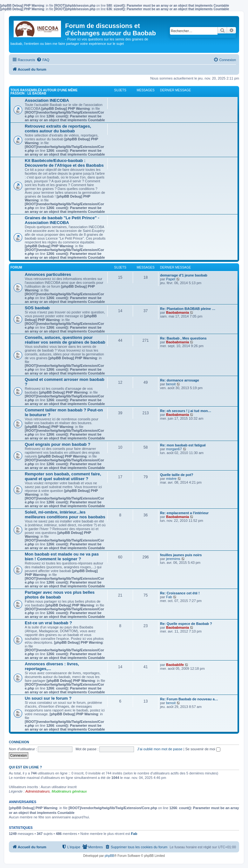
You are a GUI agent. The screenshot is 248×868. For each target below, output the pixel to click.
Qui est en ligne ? (25, 767)
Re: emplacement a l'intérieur (184, 513)
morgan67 (174, 449)
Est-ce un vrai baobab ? (48, 623)
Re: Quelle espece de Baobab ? (186, 624)
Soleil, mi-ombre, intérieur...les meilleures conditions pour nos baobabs (65, 514)
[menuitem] (43, 60)
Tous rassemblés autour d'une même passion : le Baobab (44, 92)
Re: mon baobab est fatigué (183, 445)
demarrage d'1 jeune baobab (184, 275)
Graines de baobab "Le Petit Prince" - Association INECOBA (62, 220)
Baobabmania (178, 312)
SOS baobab (37, 308)
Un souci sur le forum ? (48, 698)
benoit (171, 384)
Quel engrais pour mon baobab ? (58, 444)
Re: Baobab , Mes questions (183, 338)
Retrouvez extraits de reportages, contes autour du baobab (58, 129)
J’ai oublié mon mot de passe (160, 749)
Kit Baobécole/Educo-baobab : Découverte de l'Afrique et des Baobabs (64, 163)
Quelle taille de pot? (177, 475)
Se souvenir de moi (203, 749)
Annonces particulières (48, 274)
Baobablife (175, 665)
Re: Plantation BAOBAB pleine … (188, 309)
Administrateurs (37, 791)
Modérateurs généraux (69, 791)
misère (171, 479)
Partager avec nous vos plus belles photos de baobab (60, 595)
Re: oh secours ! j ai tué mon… (186, 411)
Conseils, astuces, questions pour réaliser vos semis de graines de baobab (65, 340)
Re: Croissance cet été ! (180, 593)
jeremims (173, 559)
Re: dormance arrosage (180, 380)
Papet (171, 279)
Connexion (19, 742)
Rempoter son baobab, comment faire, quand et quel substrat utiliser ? (63, 476)
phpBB (110, 856)
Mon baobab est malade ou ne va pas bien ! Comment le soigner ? (62, 556)
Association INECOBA (47, 100)
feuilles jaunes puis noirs (181, 555)
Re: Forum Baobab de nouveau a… (189, 699)
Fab (169, 597)
